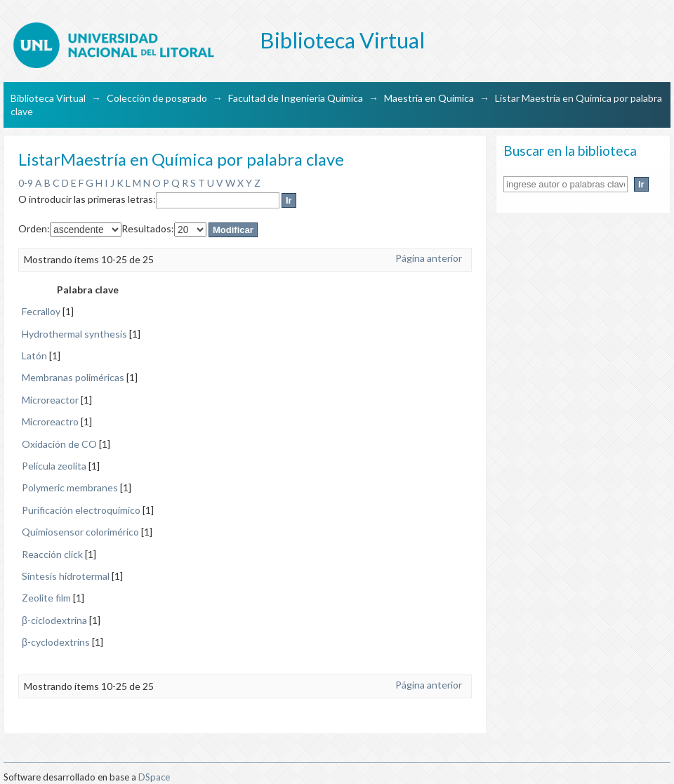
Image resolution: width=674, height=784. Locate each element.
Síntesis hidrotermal (66, 576)
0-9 (26, 183)
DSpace (154, 777)
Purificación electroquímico (81, 510)
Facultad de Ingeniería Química (296, 98)
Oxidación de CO (59, 444)
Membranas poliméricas (73, 377)
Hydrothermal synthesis (74, 334)
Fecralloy (41, 311)
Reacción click (52, 554)
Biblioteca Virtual (48, 98)
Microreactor (50, 400)
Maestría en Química (429, 98)
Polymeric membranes (70, 487)
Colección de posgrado (157, 98)
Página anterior (429, 258)
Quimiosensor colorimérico (80, 532)
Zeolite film (46, 598)
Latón (34, 356)
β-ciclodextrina (54, 620)
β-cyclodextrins (56, 642)
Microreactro (50, 421)
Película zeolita (54, 466)
